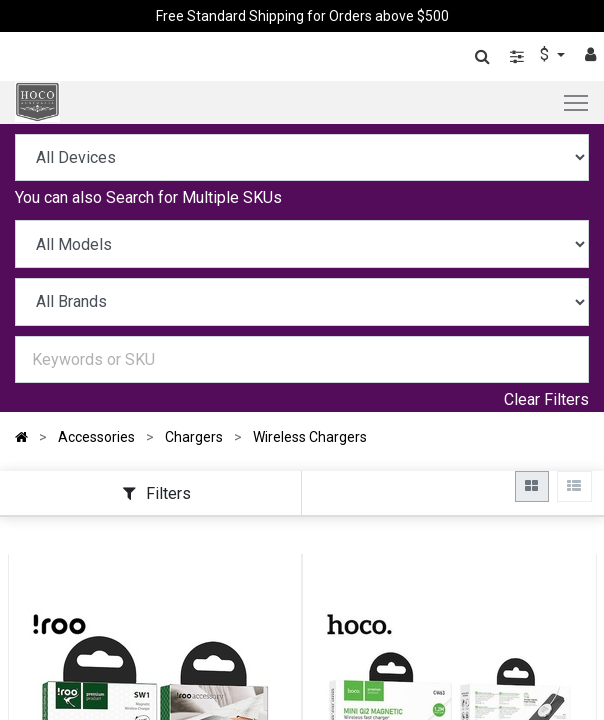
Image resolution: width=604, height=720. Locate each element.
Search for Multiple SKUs (194, 197)
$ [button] (546, 54)
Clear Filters (546, 399)
